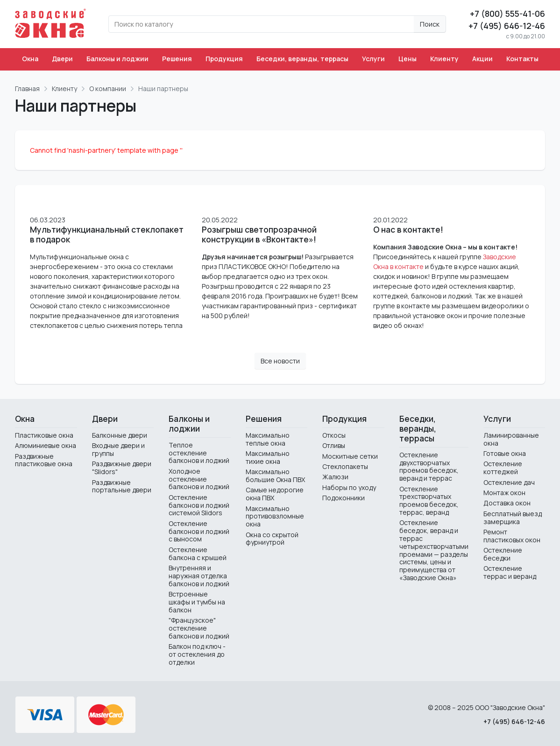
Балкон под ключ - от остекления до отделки (197, 654)
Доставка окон (507, 503)
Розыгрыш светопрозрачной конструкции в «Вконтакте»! (259, 234)
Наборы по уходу (349, 487)
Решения (177, 59)
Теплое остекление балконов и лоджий (199, 453)
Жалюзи (335, 477)
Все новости (280, 361)
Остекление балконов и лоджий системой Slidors (199, 505)
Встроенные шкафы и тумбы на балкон (197, 602)
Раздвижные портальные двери (122, 486)
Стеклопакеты (345, 466)
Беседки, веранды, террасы (302, 59)
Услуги (373, 59)
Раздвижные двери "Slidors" (122, 468)
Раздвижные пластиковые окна (44, 460)
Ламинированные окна (511, 439)
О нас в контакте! (408, 230)
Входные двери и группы (118, 449)
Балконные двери (120, 435)
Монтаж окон (504, 493)
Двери (62, 59)
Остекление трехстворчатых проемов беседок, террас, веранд (429, 501)
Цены (408, 59)
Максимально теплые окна (268, 439)
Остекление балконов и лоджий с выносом (199, 531)
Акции (482, 59)
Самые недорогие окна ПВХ (275, 494)
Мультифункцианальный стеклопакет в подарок (107, 234)
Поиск (430, 24)
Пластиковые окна (44, 435)
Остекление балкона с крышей (198, 554)
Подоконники (344, 498)
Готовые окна (505, 453)
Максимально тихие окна (268, 457)
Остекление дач (509, 482)
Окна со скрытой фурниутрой (272, 539)
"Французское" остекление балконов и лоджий (199, 628)
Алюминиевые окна (46, 445)
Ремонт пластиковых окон (512, 536)
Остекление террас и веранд (510, 572)
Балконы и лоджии (117, 59)
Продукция (224, 59)
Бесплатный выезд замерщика (513, 518)
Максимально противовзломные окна (275, 516)
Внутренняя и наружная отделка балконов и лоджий (199, 576)
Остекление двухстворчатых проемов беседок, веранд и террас (429, 466)
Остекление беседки (503, 554)
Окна (30, 59)
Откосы (334, 435)
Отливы (334, 445)
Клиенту (444, 59)
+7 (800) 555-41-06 (507, 14)
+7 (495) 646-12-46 (507, 26)
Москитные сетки (350, 456)
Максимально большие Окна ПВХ (275, 476)
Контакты (522, 59)
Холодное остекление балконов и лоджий (199, 479)
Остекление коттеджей (503, 468)
